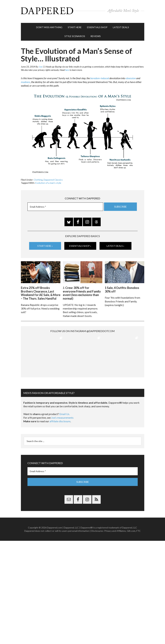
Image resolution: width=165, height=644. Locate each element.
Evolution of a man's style (48, 181)
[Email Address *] (65, 205)
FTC (139, 529)
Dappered (83, 11)
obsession (131, 77)
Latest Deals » (115, 244)
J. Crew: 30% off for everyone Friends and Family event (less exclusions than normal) (82, 291)
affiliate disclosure (60, 419)
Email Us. (65, 412)
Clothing (38, 178)
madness (25, 80)
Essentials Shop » (80, 244)
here (67, 68)
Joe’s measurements (62, 416)
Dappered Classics (53, 178)
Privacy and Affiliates (115, 529)
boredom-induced (100, 77)
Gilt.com (131, 529)
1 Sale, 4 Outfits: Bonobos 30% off (122, 288)
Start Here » (45, 244)
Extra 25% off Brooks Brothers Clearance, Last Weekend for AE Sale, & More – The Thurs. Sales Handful (41, 291)
